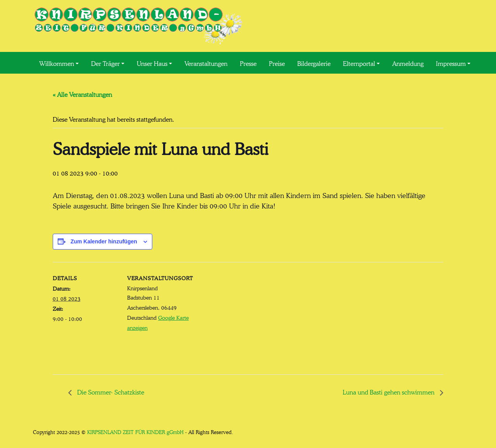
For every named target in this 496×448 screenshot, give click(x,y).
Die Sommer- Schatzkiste (110, 391)
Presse (248, 63)
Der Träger (105, 63)
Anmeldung (408, 63)
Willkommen (57, 63)
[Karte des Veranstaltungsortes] (242, 316)
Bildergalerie (314, 63)
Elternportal (359, 63)
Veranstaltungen (206, 63)
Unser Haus (152, 63)
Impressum (451, 63)
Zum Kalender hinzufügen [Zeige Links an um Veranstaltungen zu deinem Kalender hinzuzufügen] (104, 241)
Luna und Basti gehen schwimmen (389, 391)
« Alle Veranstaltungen (82, 94)
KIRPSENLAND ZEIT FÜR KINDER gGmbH (135, 432)
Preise (277, 63)
